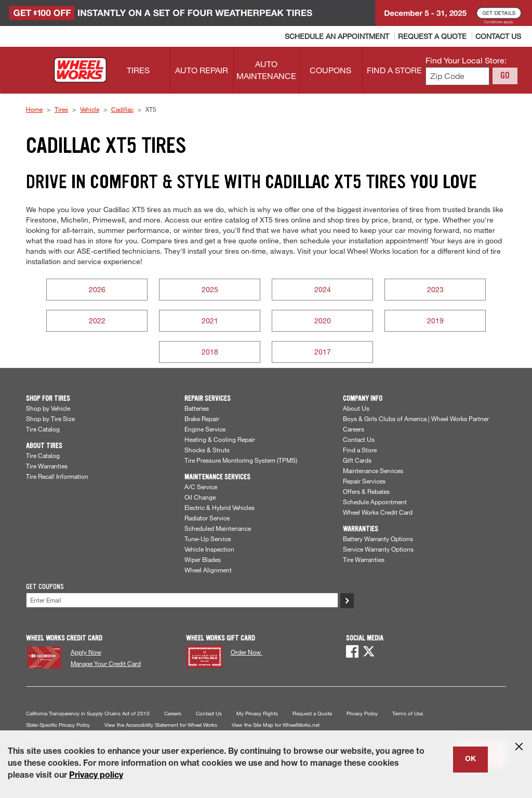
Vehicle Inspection (209, 549)
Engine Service (205, 429)
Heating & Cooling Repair (220, 439)
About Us (356, 408)
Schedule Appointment (375, 502)
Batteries (197, 408)
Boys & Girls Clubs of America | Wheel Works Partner (416, 418)
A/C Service (201, 487)
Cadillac (122, 109)
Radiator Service (207, 518)
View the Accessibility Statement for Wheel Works (161, 725)
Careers (354, 429)
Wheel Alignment (208, 570)
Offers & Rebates (366, 491)
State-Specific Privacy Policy (58, 725)
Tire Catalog (43, 429)
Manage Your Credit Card (106, 663)
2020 (323, 320)
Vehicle (90, 109)
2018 (210, 352)
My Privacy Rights (257, 714)
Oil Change (200, 497)
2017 (323, 352)
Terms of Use (408, 714)
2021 (210, 320)
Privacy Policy (362, 714)
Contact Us (359, 439)
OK (470, 760)
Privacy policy (96, 776)
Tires (61, 109)
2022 (97, 320)
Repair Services (364, 481)
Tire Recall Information (57, 476)
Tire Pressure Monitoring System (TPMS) (241, 460)
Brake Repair (202, 418)
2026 (97, 289)
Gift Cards (357, 460)
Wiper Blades (203, 559)
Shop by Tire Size (50, 418)
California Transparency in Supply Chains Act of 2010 (88, 714)
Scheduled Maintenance (218, 528)
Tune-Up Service (208, 539)
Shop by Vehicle (48, 408)
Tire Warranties (47, 466)
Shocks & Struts (207, 450)
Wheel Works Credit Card (378, 512)
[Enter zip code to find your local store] (457, 76)
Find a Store (360, 450)
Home (34, 109)
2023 (435, 289)
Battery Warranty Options (378, 539)
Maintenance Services (373, 470)
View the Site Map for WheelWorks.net (276, 725)
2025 (210, 289)
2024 (323, 289)
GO (505, 75)
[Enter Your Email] (182, 600)
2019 (435, 320)
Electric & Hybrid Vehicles (220, 507)
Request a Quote (312, 714)
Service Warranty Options (378, 549)
